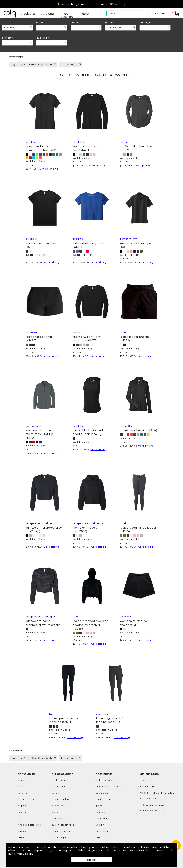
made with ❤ (147, 787)
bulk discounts (26, 799)
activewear (58, 819)
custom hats (59, 806)
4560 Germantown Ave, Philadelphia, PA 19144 (152, 808)
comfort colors (104, 799)
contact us (24, 780)
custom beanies (61, 831)
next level (101, 812)
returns (22, 812)
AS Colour (31, 239)
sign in (160, 13)
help (85, 14)
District (124, 142)
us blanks (101, 825)
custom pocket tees (63, 825)
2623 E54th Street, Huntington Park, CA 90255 (157, 796)
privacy (22, 831)
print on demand (61, 780)
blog (20, 819)
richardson (102, 831)
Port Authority (128, 239)
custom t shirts (60, 787)
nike (98, 838)
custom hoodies (60, 799)
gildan (99, 806)
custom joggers (60, 838)
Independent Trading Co (40, 523)
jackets (56, 812)
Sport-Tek (31, 142)
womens (16, 57)
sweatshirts (58, 793)
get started (67, 15)
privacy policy (24, 854)
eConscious (102, 793)
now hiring (146, 780)
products (28, 14)
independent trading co (109, 787)
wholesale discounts (29, 825)
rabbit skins (102, 819)
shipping (23, 806)
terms (21, 838)
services (47, 14)
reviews (22, 793)
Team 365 (126, 426)
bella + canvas (104, 780)
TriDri (123, 332)
